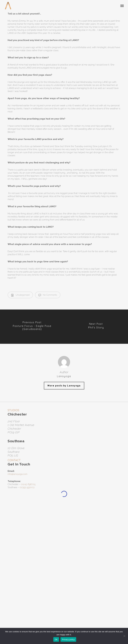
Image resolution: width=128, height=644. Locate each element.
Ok (56, 640)
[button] (122, 6)
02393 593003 (27, 487)
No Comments (48, 295)
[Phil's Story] (96, 327)
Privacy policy (68, 640)
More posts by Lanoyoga (64, 386)
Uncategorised (20, 295)
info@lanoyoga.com (18, 474)
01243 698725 (28, 484)
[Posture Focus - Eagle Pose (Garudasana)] (32, 327)
